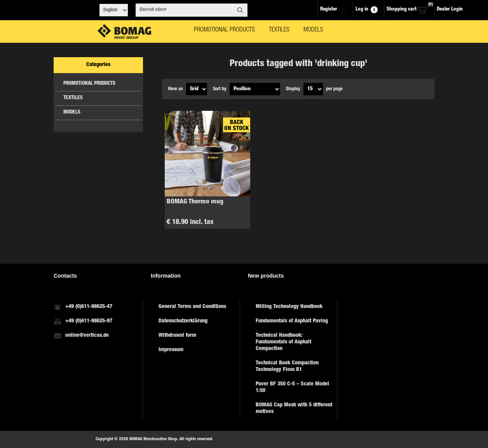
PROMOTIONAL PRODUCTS (89, 84)
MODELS (72, 113)
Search (240, 10)
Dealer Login (450, 10)
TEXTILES (73, 98)
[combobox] (185, 10)
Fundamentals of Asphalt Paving (292, 321)
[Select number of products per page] (313, 89)
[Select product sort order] (255, 89)
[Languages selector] (114, 10)
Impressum (171, 350)
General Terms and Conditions (192, 307)
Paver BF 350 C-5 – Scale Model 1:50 (292, 388)
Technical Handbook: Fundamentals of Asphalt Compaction (283, 342)
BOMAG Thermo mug (195, 202)
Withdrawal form (177, 336)
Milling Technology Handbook (289, 307)
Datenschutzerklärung (183, 321)
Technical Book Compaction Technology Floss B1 (287, 367)
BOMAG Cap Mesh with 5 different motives (294, 409)
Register (329, 10)
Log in (362, 10)
